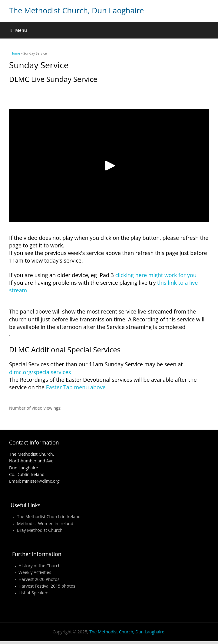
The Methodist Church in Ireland (49, 517)
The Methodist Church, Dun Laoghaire (76, 10)
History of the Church (40, 566)
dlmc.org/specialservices (40, 372)
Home (15, 53)
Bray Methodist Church (40, 530)
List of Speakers (34, 593)
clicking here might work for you (156, 275)
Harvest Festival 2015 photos (47, 586)
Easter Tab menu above (76, 387)
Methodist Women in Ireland (45, 523)
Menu (19, 30)
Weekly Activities (35, 572)
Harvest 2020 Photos (39, 579)
